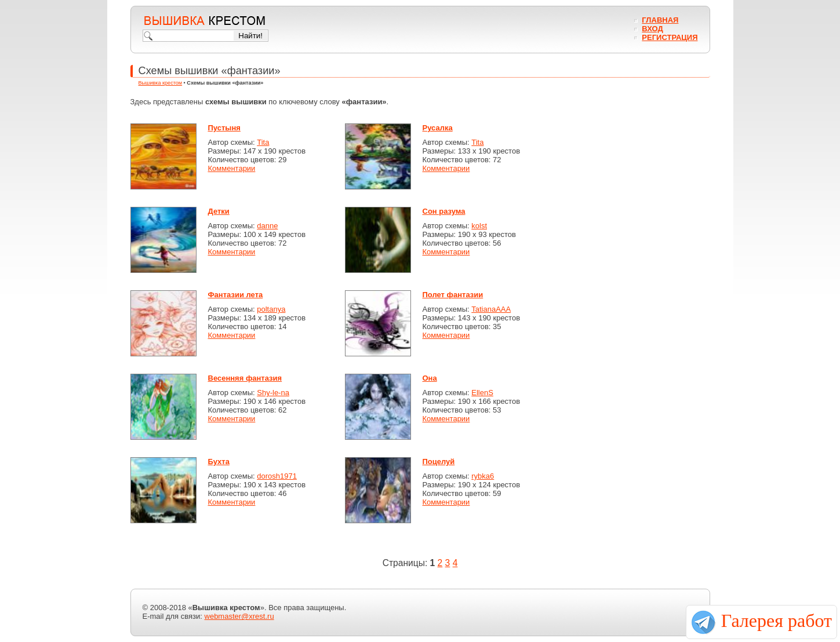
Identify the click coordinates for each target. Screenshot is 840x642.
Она (430, 378)
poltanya (271, 309)
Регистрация (670, 37)
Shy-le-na (273, 393)
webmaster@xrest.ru (239, 616)
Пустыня (224, 128)
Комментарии (232, 168)
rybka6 (483, 476)
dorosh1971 (277, 476)
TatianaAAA (491, 309)
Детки (219, 211)
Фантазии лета (236, 295)
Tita (263, 142)
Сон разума (444, 211)
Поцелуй (439, 462)
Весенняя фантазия (245, 378)
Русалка (438, 128)
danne (267, 226)
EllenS (482, 393)
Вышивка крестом (161, 83)
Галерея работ (777, 621)
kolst (479, 226)
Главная (660, 20)
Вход (652, 29)
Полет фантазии (453, 295)
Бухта (219, 462)
